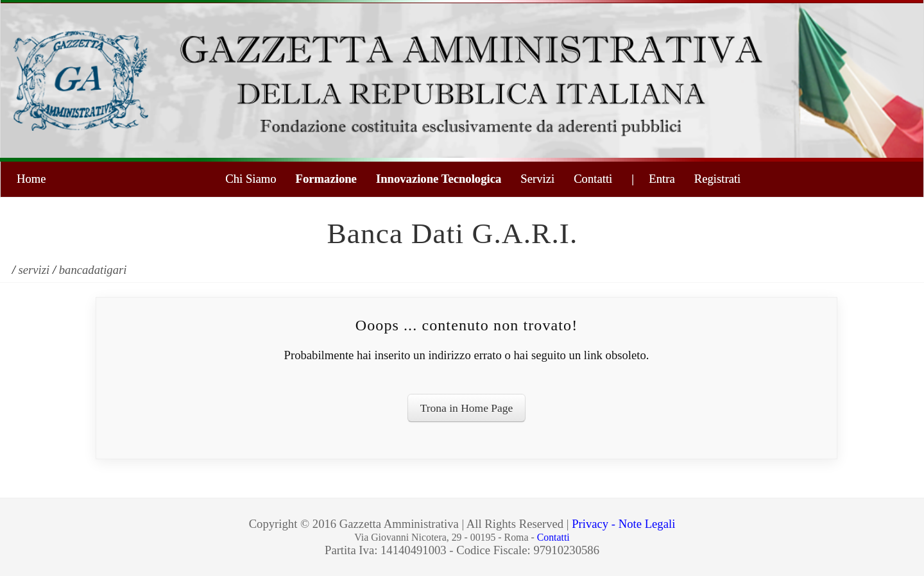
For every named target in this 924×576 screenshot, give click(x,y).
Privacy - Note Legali (623, 524)
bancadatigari (93, 270)
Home (31, 179)
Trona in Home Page (467, 408)
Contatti (593, 179)
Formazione (326, 179)
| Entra (653, 179)
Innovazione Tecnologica (439, 179)
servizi (34, 270)
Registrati (718, 179)
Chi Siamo (251, 179)
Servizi (537, 179)
